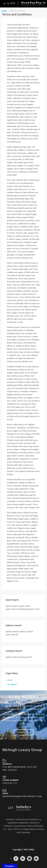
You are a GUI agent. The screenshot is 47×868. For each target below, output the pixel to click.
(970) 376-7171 (10, 783)
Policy (32, 850)
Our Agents (12, 684)
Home (10, 680)
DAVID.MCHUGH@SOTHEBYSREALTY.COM (22, 796)
